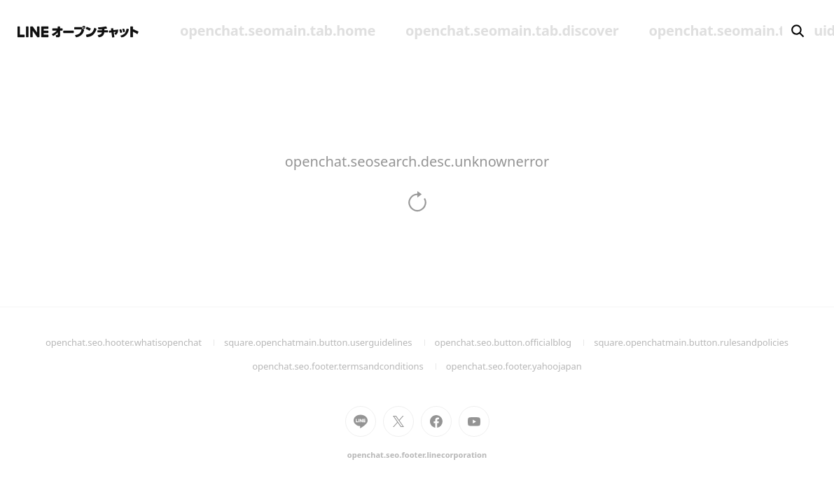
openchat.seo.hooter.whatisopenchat (135, 342)
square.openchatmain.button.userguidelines (329, 342)
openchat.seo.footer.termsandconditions (349, 366)
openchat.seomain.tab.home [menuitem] (278, 30)
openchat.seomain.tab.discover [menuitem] (512, 30)
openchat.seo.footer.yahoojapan (514, 366)
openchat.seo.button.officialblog (515, 342)
